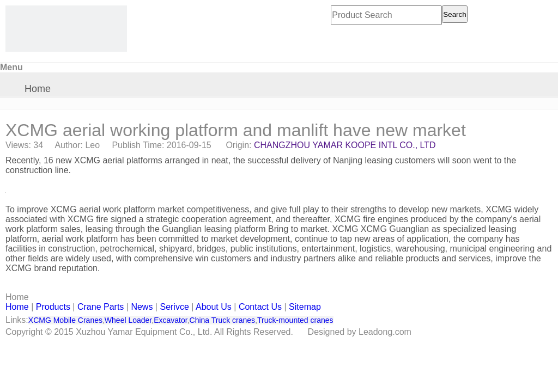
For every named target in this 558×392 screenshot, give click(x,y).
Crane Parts (101, 307)
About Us (214, 307)
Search (454, 14)
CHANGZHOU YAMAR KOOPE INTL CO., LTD (345, 145)
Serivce (174, 307)
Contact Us (260, 307)
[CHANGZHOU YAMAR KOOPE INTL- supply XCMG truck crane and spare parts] (66, 29)
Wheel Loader (128, 320)
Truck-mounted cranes (295, 320)
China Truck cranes (223, 320)
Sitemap (305, 307)
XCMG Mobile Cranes (65, 320)
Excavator (170, 320)
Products (53, 307)
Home (38, 89)
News (142, 307)
